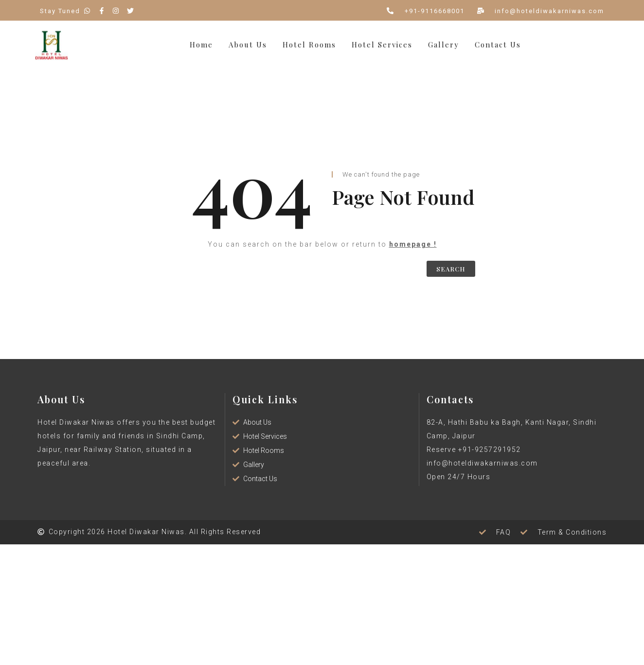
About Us (248, 42)
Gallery (444, 42)
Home (201, 42)
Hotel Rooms (309, 42)
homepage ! (413, 244)
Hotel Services (382, 42)
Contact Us (498, 42)
